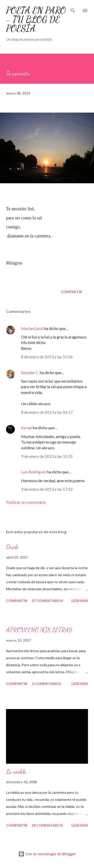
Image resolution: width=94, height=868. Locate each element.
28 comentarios (47, 825)
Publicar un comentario (26, 502)
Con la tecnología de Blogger (47, 854)
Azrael (27, 428)
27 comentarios (47, 601)
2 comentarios (46, 684)
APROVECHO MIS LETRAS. (40, 630)
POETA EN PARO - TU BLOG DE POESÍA (36, 19)
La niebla (16, 772)
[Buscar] (73, 9)
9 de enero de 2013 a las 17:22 (47, 489)
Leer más (80, 601)
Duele (12, 547)
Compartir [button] (71, 292)
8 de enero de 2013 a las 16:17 (47, 412)
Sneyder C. (30, 372)
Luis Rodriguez (34, 472)
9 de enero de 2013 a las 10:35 (47, 456)
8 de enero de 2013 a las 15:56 (47, 357)
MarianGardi (32, 328)
